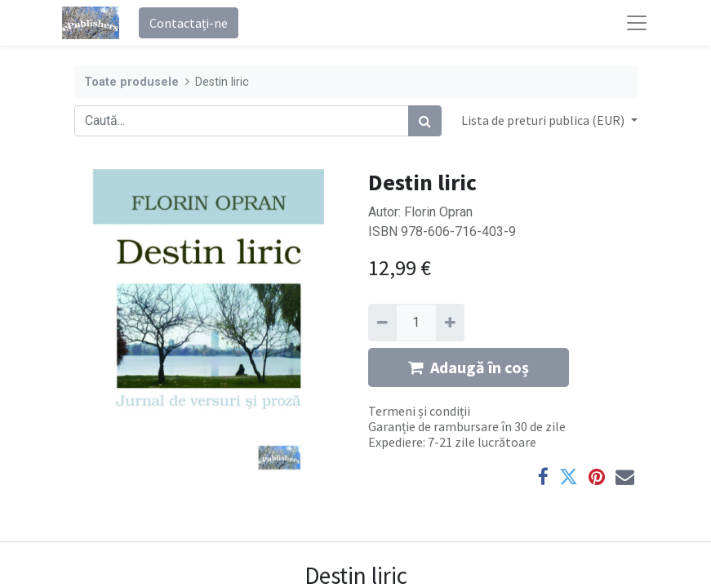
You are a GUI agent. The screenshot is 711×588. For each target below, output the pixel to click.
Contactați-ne (189, 23)
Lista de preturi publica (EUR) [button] (544, 120)
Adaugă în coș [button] (469, 367)
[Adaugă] (450, 323)
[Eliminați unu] (382, 323)
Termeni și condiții (419, 411)
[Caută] (425, 121)
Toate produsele (131, 82)
